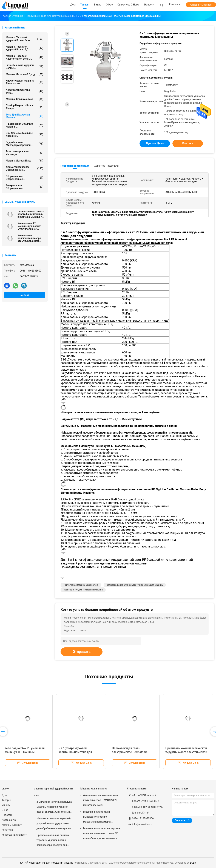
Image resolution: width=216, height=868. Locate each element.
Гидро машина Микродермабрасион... (25, 144)
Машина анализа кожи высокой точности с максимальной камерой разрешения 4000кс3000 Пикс (101, 817)
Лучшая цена (155, 143)
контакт (24, 295)
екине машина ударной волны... (25, 67)
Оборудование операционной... (25, 178)
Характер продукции (106, 166)
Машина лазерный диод (25, 74)
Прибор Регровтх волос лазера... (25, 107)
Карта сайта (9, 820)
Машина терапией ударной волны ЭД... (25, 48)
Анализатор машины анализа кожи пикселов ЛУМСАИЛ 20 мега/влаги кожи (100, 800)
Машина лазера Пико (25, 161)
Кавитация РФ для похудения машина (83, 590)
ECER (193, 863)
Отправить (82, 652)
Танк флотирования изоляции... (25, 153)
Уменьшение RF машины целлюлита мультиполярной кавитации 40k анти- (29, 226)
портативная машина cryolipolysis (81, 585)
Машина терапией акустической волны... (25, 57)
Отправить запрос (201, 5)
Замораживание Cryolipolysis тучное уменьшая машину (135, 585)
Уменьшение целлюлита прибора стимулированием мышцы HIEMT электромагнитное (29, 238)
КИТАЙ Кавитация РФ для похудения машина (47, 863)
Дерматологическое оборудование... (25, 168)
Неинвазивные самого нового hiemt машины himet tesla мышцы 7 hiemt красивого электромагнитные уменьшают (31, 214)
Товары (6, 800)
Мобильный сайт (12, 825)
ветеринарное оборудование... (25, 187)
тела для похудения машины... (25, 116)
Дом (4, 795)
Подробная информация (75, 166)
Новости (7, 815)
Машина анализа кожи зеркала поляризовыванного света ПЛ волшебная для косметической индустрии (102, 834)
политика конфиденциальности (14, 832)
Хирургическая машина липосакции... (25, 82)
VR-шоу (6, 805)
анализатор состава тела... (25, 91)
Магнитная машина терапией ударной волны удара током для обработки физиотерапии (54, 823)
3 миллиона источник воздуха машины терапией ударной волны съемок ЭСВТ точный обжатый (54, 807)
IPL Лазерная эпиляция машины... (25, 125)
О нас (5, 810)
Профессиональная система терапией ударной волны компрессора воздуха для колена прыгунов (53, 841)
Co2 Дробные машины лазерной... (25, 134)
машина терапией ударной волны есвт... (25, 39)
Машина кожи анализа (25, 99)
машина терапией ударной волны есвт (53, 792)
